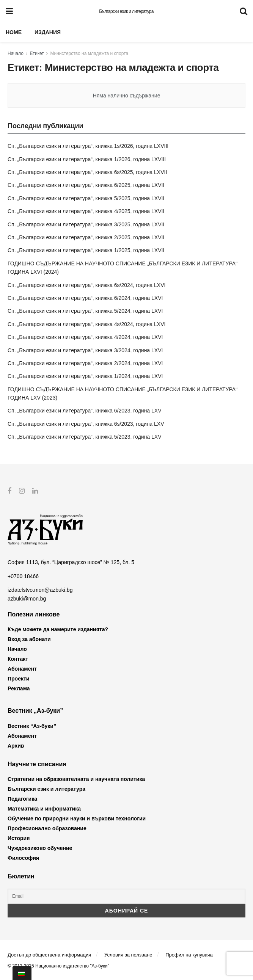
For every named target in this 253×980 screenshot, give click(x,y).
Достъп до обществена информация (49, 954)
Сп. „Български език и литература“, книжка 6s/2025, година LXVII (87, 172)
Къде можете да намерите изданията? (58, 629)
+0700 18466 (23, 576)
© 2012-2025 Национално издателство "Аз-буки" (58, 966)
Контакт (18, 659)
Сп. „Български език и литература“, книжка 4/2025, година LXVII (86, 211)
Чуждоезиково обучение (40, 848)
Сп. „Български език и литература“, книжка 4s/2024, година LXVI (86, 324)
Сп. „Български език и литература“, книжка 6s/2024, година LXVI (86, 285)
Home (14, 32)
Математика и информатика (44, 809)
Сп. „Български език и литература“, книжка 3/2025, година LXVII (86, 224)
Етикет (37, 53)
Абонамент (22, 669)
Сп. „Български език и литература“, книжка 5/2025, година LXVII (86, 198)
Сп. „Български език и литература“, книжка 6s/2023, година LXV (86, 424)
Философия (23, 858)
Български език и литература (126, 11)
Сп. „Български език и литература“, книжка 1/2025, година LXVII (86, 250)
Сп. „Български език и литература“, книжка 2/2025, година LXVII (86, 237)
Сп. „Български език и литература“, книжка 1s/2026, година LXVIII (88, 146)
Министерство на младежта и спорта (90, 53)
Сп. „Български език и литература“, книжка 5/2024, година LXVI (85, 311)
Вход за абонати (29, 639)
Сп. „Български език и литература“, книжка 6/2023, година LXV (85, 411)
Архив (16, 745)
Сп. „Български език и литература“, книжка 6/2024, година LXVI (85, 298)
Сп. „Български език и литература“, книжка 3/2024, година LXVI (85, 350)
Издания (48, 32)
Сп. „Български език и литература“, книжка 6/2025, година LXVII (86, 185)
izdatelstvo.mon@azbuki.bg (40, 590)
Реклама (19, 688)
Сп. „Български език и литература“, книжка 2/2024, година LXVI (85, 363)
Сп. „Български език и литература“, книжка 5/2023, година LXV (85, 437)
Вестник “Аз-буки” (32, 726)
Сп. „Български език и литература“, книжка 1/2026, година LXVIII (87, 159)
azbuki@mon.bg (27, 598)
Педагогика (22, 799)
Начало (16, 53)
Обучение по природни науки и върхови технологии (77, 818)
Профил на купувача (189, 954)
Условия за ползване (128, 954)
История (19, 838)
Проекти (18, 679)
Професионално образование (47, 828)
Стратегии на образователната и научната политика (76, 779)
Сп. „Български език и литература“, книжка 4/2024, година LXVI (85, 337)
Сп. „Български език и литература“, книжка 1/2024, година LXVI (85, 376)
